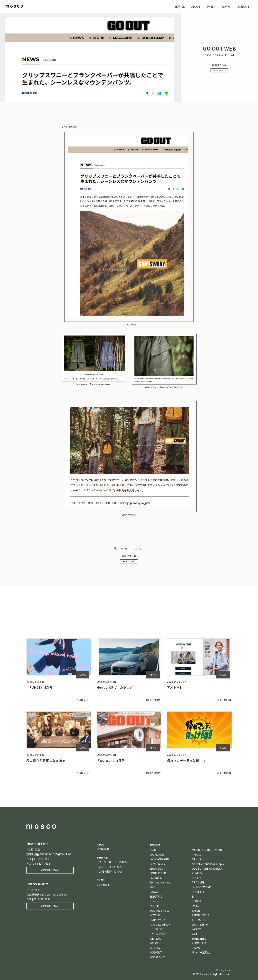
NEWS (125, 549)
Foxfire (154, 901)
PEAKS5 (197, 873)
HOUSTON (156, 929)
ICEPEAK (155, 938)
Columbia (156, 878)
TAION (196, 910)
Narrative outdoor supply (208, 864)
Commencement (160, 882)
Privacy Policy (224, 970)
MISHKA (155, 948)
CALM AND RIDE (160, 859)
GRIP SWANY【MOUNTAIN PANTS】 (94, 384)
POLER (196, 878)
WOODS (197, 929)
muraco (197, 855)
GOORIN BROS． (160, 910)
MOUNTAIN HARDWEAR (207, 850)
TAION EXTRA (200, 915)
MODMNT (156, 952)
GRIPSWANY (157, 920)
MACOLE (155, 943)
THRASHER (199, 920)
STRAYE (197, 901)
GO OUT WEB (129, 324)
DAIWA (154, 892)
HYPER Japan (158, 934)
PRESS (209, 6)
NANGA (196, 859)
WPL (195, 934)
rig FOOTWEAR (201, 887)
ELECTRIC (156, 896)
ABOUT (194, 6)
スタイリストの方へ (110, 867)
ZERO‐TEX (199, 943)
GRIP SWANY (219, 70)
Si (193, 896)
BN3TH (154, 850)
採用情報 (104, 849)
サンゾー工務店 (201, 952)
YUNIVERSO (199, 938)
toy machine (200, 925)
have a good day (160, 925)
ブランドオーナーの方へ (113, 862)
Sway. (195, 906)
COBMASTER (158, 873)
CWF (152, 887)
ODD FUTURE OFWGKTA (207, 868)
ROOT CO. (198, 892)
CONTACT (243, 6)
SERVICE (177, 6)
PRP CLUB (198, 882)
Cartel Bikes (157, 864)
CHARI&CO (156, 868)
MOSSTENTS (157, 957)
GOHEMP (155, 906)
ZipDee (196, 948)
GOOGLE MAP (50, 870)
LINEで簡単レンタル (111, 871)
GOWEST (155, 915)
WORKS (225, 6)
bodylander (157, 855)
